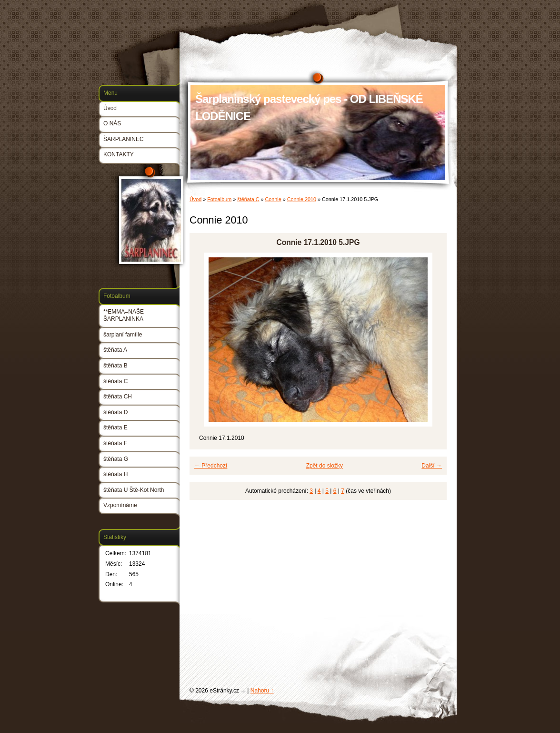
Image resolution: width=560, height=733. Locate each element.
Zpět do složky (325, 466)
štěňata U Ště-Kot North (134, 490)
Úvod (195, 199)
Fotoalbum (219, 199)
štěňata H (115, 474)
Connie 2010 (302, 199)
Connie (273, 199)
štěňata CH (118, 397)
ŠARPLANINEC (124, 139)
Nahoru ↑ (262, 691)
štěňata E (115, 428)
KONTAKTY (119, 154)
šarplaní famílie (123, 335)
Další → (432, 466)
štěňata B (115, 366)
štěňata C (248, 199)
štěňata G (116, 459)
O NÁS (112, 123)
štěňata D (115, 412)
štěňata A (115, 350)
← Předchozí (211, 466)
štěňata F (115, 443)
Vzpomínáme (120, 505)
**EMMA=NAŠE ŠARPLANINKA (124, 316)
